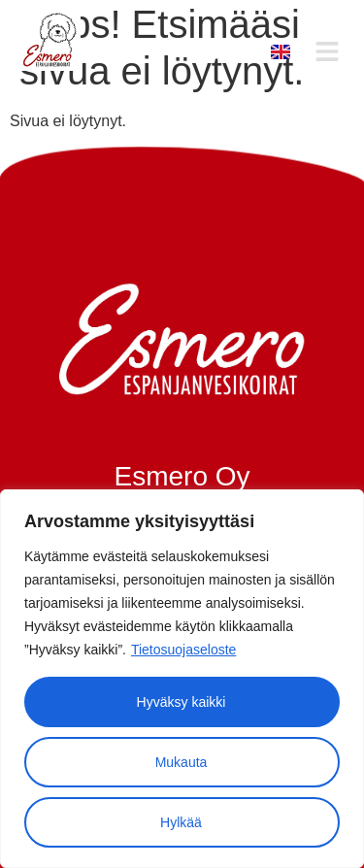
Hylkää (181, 822)
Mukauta (182, 762)
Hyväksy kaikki (182, 702)
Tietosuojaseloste (183, 650)
